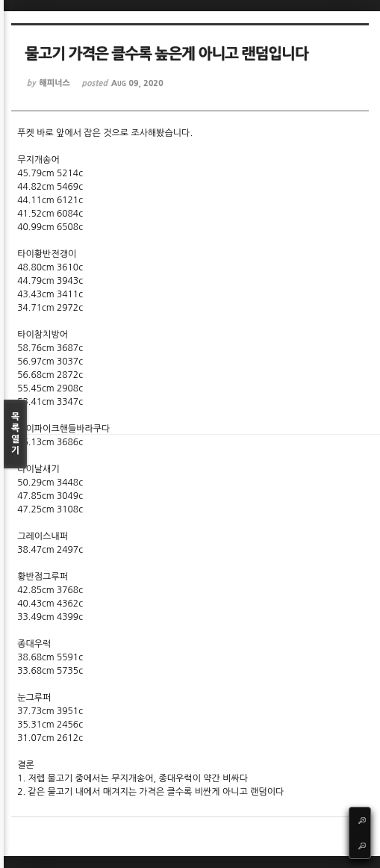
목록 (15, 434)
